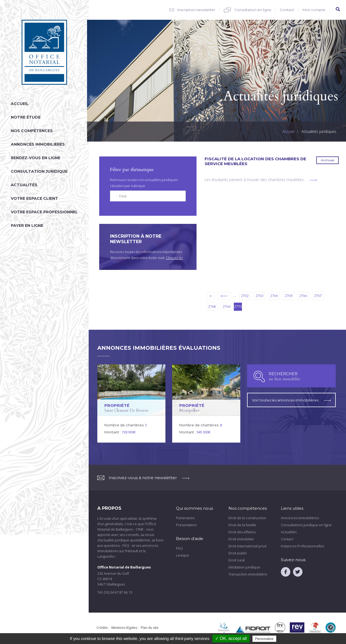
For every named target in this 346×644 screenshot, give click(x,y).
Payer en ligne (27, 225)
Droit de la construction (247, 518)
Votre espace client (34, 198)
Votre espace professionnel (44, 212)
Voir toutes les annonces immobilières (291, 399)
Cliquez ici (174, 258)
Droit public (238, 553)
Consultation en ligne (253, 10)
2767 (318, 296)
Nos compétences (32, 131)
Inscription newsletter (196, 10)
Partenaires (185, 518)
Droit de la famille (242, 525)
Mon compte (314, 10)
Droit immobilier (241, 539)
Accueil (20, 104)
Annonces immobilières (38, 144)
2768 (212, 307)
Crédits (102, 628)
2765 (289, 296)
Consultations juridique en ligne (306, 525)
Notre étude (26, 117)
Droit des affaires (242, 532)
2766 (303, 296)
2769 (227, 307)
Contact (287, 10)
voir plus (313, 180)
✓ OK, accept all (231, 638)
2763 (259, 296)
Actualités (24, 185)
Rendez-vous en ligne (36, 158)
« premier (211, 296)
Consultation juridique (39, 171)
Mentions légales (124, 628)
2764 (274, 296)
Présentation (186, 525)
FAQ (179, 548)
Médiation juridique (244, 567)
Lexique (182, 555)
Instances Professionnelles (302, 546)
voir (131, 403)
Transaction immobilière (248, 574)
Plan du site (150, 628)
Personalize (264, 639)
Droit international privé (247, 546)
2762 (245, 296)
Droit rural (237, 560)
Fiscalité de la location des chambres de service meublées (255, 161)
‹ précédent (224, 296)
